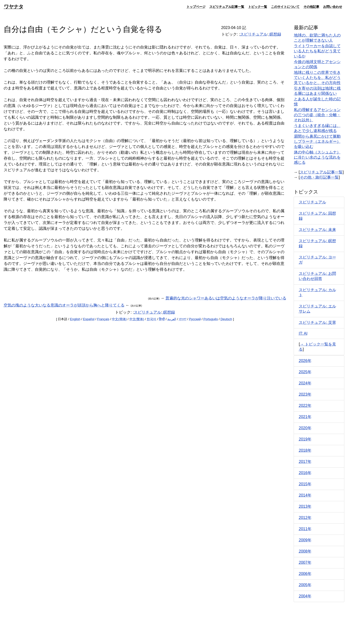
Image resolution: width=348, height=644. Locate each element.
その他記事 (311, 7)
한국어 (151, 319)
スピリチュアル (254, 34)
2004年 (305, 596)
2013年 (305, 506)
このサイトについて (285, 7)
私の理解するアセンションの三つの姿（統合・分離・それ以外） (317, 115)
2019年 (305, 439)
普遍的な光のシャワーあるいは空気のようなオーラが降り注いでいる (226, 298)
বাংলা (183, 319)
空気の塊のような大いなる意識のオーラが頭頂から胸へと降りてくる (64, 305)
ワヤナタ (14, 6)
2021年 (305, 417)
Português (211, 319)
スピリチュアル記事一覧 (227, 7)
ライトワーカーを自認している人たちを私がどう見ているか (317, 51)
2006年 (305, 574)
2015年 (305, 484)
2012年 (305, 518)
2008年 (305, 551)
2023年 (305, 394)
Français (103, 319)
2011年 (305, 529)
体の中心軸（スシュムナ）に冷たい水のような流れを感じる (317, 157)
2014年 (305, 495)
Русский (195, 319)
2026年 (305, 361)
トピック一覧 (258, 7)
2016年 (305, 473)
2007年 (305, 562)
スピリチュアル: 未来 (317, 230)
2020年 (305, 428)
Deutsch (226, 319)
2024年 (305, 383)
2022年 (305, 406)
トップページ (196, 7)
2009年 (305, 540)
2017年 (305, 462)
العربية (172, 319)
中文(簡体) (119, 319)
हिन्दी (162, 319)
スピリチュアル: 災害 (317, 322)
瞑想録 (275, 34)
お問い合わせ (333, 7)
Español (89, 319)
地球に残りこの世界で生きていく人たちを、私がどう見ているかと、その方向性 (317, 78)
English (75, 319)
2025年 (305, 372)
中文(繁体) (137, 319)
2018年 (305, 450)
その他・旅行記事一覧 (319, 177)
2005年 (305, 585)
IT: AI (303, 333)
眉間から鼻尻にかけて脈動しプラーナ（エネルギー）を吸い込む (317, 141)
